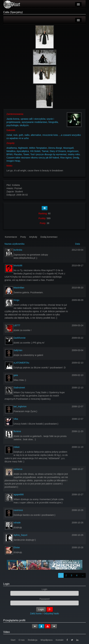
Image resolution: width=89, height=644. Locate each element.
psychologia (12, 125)
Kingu (16, 300)
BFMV (10, 154)
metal (9, 135)
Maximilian (19, 288)
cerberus (18, 469)
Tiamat (45, 151)
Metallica (11, 151)
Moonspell (68, 148)
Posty (23, 237)
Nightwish (23, 148)
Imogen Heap (13, 161)
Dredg (76, 158)
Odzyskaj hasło (51, 613)
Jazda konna (13, 119)
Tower (26, 154)
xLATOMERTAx (21, 363)
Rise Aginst (66, 158)
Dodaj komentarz (49, 237)
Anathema (12, 148)
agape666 (19, 494)
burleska (18, 250)
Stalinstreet (19, 388)
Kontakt (60, 640)
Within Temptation (38, 148)
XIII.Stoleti (35, 151)
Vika (16, 419)
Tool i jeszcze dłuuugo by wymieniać (49, 154)
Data (78, 244)
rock (15, 135)
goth (21, 135)
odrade (17, 523)
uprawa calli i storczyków (33, 119)
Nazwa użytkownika (14, 244)
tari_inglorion (20, 406)
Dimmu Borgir (55, 148)
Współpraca (47, 640)
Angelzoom (73, 151)
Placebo (18, 154)
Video (7, 632)
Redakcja (33, 640)
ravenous (18, 510)
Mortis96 (18, 265)
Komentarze (11, 237)
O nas (22, 640)
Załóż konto (36, 613)
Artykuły (33, 237)
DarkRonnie (20, 338)
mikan (17, 447)
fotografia (53, 122)
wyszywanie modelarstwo (34, 122)
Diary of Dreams (58, 151)
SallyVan (18, 350)
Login (6, 584)
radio (27, 135)
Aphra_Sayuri (20, 535)
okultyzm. (24, 125)
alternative (36, 135)
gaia (16, 375)
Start (13, 640)
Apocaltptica (23, 151)
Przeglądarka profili (14, 620)
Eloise (17, 547)
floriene (17, 431)
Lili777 (17, 325)
